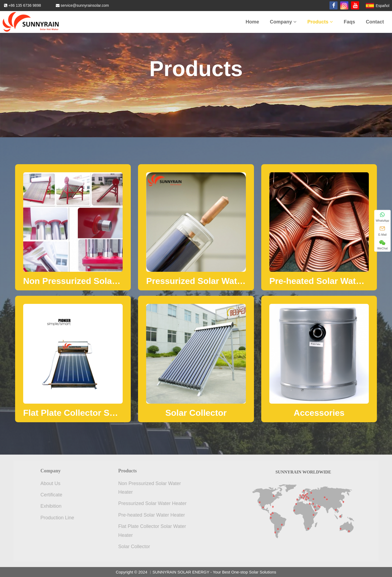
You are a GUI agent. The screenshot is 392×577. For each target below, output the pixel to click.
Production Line (57, 518)
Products (320, 22)
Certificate (51, 495)
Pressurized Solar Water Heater (152, 503)
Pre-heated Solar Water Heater (152, 515)
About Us (50, 483)
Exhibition (51, 506)
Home (252, 22)
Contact (375, 22)
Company (283, 22)
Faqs (349, 22)
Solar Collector (134, 547)
